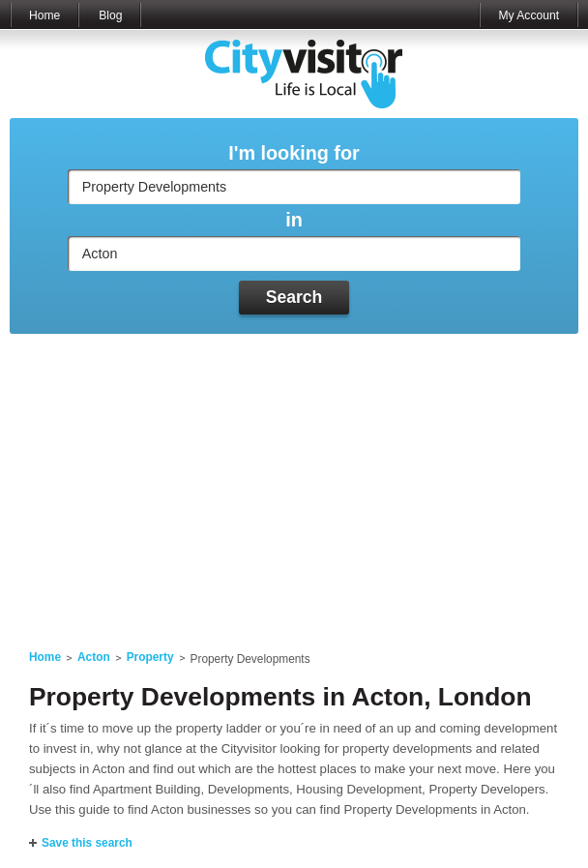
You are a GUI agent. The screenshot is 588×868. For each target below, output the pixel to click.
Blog (110, 15)
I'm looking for (294, 153)
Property (150, 657)
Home (44, 15)
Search (294, 297)
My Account (529, 15)
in (294, 220)
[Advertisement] (294, 480)
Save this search (87, 843)
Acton (94, 657)
